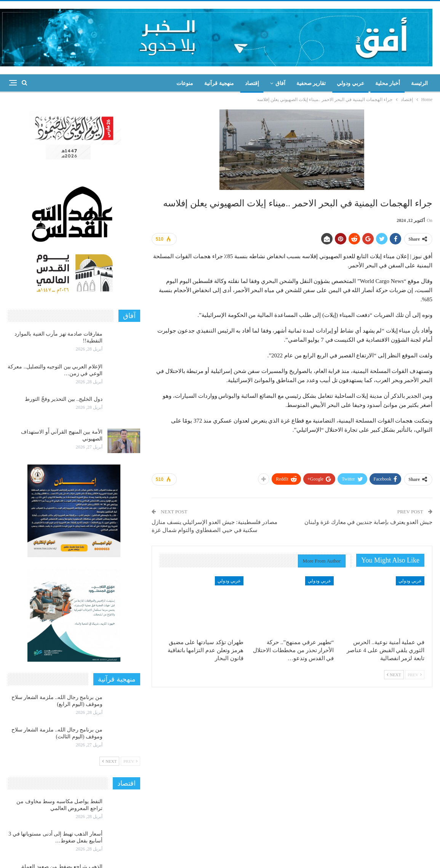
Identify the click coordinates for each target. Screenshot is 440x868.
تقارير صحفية (311, 83)
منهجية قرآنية (219, 83)
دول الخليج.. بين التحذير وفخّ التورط (64, 399)
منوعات (185, 83)
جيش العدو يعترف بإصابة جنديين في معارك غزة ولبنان (368, 522)
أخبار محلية (388, 83)
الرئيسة (419, 83)
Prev (415, 675)
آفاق (280, 83)
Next (394, 675)
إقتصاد (252, 83)
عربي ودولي (350, 83)
